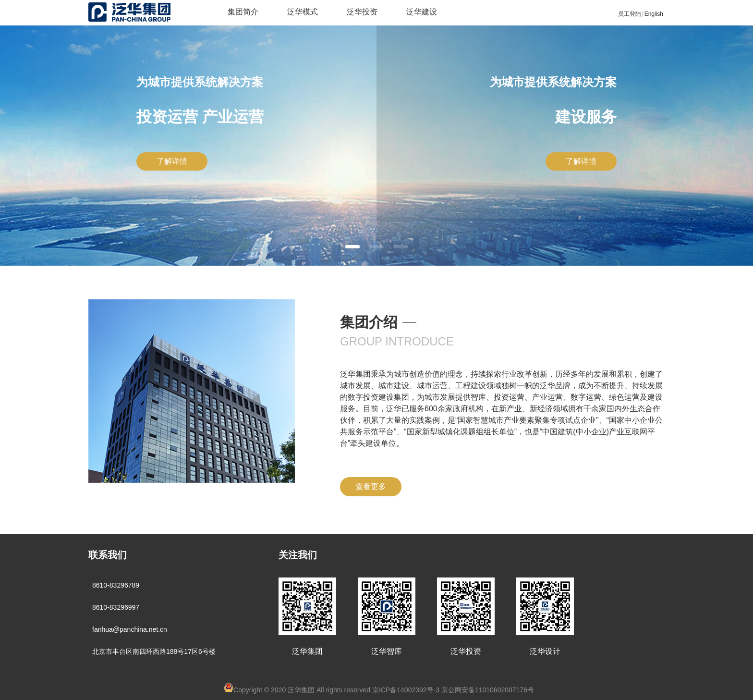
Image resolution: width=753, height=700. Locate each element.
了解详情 (172, 161)
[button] (352, 247)
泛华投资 (362, 12)
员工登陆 (630, 14)
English (654, 14)
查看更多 (371, 486)
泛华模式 (303, 12)
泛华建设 (422, 12)
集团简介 (243, 12)
